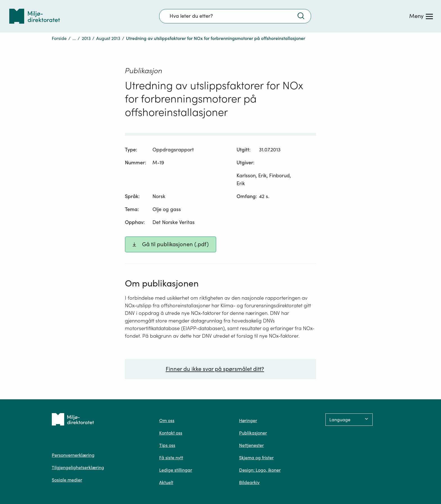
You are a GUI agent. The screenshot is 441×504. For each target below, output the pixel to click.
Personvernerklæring (73, 455)
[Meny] (421, 16)
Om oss (167, 420)
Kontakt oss (171, 433)
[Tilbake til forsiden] (35, 16)
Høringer (248, 420)
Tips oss (167, 445)
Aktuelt (166, 482)
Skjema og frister (256, 458)
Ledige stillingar (176, 470)
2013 (86, 38)
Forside (59, 38)
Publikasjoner (253, 433)
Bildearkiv (249, 482)
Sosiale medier (67, 480)
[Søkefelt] (235, 16)
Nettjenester (251, 445)
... (74, 38)
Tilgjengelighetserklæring (78, 467)
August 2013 (108, 38)
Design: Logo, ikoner (260, 470)
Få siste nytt (171, 458)
